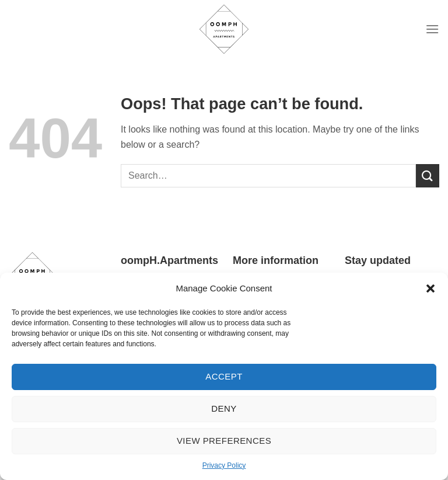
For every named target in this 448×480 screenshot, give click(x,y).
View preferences (224, 441)
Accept (224, 376)
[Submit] (428, 175)
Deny (224, 408)
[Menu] (432, 29)
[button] (430, 288)
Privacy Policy (224, 465)
